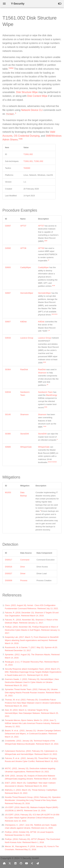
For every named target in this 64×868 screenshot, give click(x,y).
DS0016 (9, 567)
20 (56, 462)
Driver (23, 573)
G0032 (8, 338)
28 (45, 241)
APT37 (23, 226)
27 (49, 260)
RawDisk (24, 369)
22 (54, 286)
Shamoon (42, 373)
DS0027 (9, 573)
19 (49, 462)
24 (44, 362)
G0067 (8, 226)
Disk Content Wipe (37, 96)
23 (45, 362)
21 (53, 286)
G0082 (8, 248)
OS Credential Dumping (27, 136)
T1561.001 (28, 161)
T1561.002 (28, 154)
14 (49, 330)
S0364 (8, 369)
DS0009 (9, 580)
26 (46, 407)
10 (52, 314)
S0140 (8, 414)
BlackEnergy (52, 395)
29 (47, 241)
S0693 (8, 267)
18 (53, 462)
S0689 (8, 447)
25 (45, 407)
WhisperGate (26, 447)
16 (50, 462)
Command (25, 560)
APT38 (23, 248)
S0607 (8, 322)
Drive (23, 567)
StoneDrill (24, 434)
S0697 (8, 293)
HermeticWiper (27, 293)
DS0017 (9, 560)
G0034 (8, 392)
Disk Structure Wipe (27, 92)
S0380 (8, 434)
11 (54, 314)
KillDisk (23, 322)
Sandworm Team (45, 392)
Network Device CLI (32, 110)
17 (51, 462)
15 (54, 462)
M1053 (8, 492)
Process (24, 580)
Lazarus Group (27, 338)
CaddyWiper (26, 267)
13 (57, 314)
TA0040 (27, 168)
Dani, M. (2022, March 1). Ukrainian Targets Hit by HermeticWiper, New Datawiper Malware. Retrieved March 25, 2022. (32, 713)
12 (55, 314)
